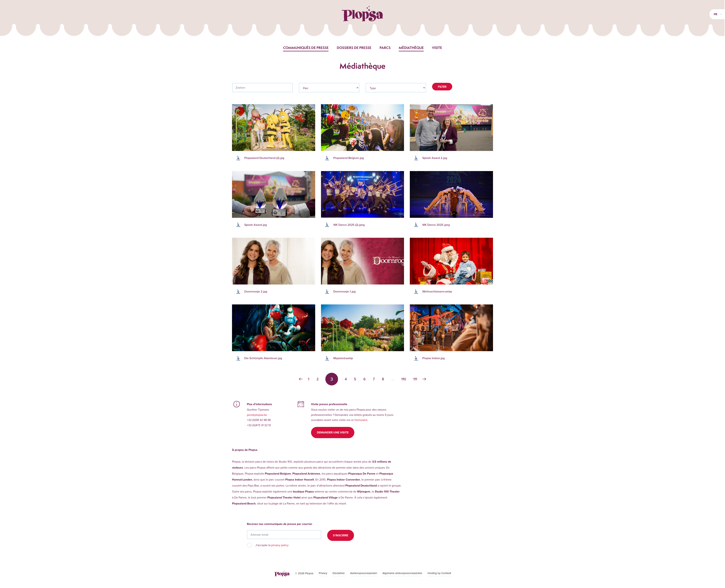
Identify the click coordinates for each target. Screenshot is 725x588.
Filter (442, 87)
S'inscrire (341, 535)
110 (404, 379)
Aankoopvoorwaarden (364, 573)
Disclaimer (339, 573)
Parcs (385, 48)
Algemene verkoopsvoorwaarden (402, 573)
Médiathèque (411, 48)
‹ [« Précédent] (301, 379)
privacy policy (280, 545)
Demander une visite (333, 432)
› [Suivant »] (424, 379)
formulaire (361, 420)
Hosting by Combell (439, 573)
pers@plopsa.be (257, 415)
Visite (437, 48)
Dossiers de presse (354, 48)
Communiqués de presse (306, 48)
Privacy (323, 573)
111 (415, 379)
